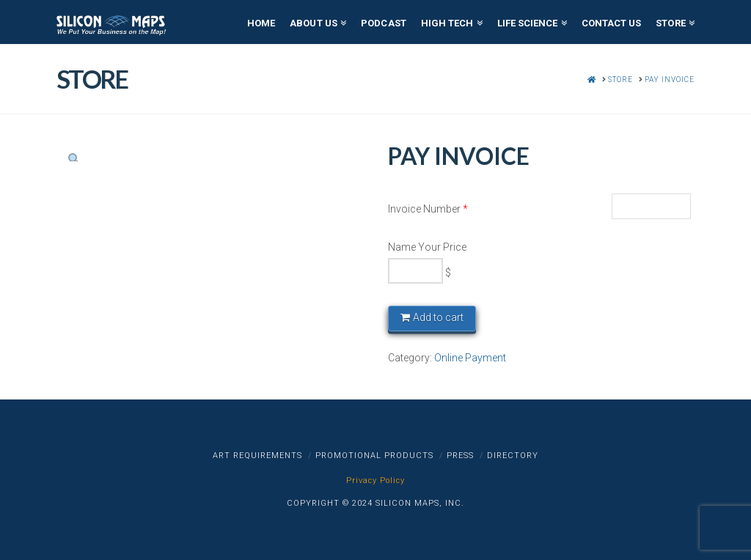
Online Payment (470, 358)
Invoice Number (428, 209)
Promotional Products (374, 456)
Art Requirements (257, 456)
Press (460, 456)
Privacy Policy (375, 480)
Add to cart (438, 317)
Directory (513, 456)
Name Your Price (427, 247)
